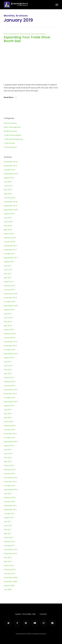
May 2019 (8, 190)
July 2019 (8, 182)
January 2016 (9, 338)
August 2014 (9, 406)
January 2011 (9, 546)
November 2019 (10, 166)
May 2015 (8, 370)
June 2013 (8, 454)
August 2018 (9, 214)
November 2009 (10, 582)
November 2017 (10, 250)
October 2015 (9, 350)
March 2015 (9, 378)
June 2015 (8, 366)
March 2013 (9, 466)
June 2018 (8, 222)
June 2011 (8, 526)
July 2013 (8, 450)
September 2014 (11, 402)
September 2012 (11, 490)
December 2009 (11, 578)
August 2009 (9, 586)
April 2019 (8, 194)
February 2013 (10, 470)
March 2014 (9, 422)
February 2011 (10, 542)
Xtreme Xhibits (9, 34)
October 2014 (9, 398)
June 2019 (8, 186)
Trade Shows (9, 143)
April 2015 (8, 374)
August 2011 (9, 518)
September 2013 (11, 442)
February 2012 (10, 498)
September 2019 (11, 174)
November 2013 (10, 434)
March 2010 (9, 566)
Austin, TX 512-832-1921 (26, 614)
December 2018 (11, 202)
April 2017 (8, 278)
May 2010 (8, 558)
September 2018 (11, 210)
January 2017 (9, 290)
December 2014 (11, 390)
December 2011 (11, 506)
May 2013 (8, 458)
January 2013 (9, 474)
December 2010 (11, 550)
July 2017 (8, 266)
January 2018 (9, 242)
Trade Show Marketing (38, 34)
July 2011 (8, 522)
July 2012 (8, 494)
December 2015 (11, 342)
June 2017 (8, 270)
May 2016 (8, 322)
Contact (43, 614)
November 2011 (10, 510)
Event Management (12, 127)
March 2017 (9, 282)
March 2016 (9, 330)
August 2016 (9, 310)
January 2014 (9, 430)
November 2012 (10, 482)
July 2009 (8, 590)
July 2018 (8, 218)
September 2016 (11, 306)
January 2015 (9, 386)
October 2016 (9, 302)
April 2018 (8, 230)
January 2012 (9, 502)
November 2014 (10, 394)
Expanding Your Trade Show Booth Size (27, 39)
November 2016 (10, 298)
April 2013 (8, 462)
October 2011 (9, 514)
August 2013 (9, 446)
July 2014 (8, 410)
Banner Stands (10, 123)
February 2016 (10, 334)
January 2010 (9, 574)
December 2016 (11, 294)
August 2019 (9, 178)
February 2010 (10, 570)
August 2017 (9, 262)
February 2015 (10, 382)
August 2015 (9, 358)
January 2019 (9, 198)
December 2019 (11, 162)
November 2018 (10, 206)
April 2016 (8, 326)
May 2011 (8, 530)
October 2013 (9, 438)
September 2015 (11, 354)
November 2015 (10, 346)
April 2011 (8, 534)
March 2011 (9, 538)
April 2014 (8, 418)
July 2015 (8, 362)
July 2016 (8, 314)
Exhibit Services (10, 131)
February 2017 (10, 286)
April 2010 (8, 562)
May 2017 (8, 274)
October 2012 (9, 486)
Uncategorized (10, 147)
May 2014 (8, 414)
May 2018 (8, 226)
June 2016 (8, 318)
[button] (57, 5)
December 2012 (11, 478)
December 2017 (11, 246)
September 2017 (11, 258)
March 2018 (9, 234)
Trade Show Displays (23, 34)
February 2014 (10, 426)
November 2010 (10, 554)
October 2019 (9, 170)
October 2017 (9, 254)
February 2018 (10, 238)
